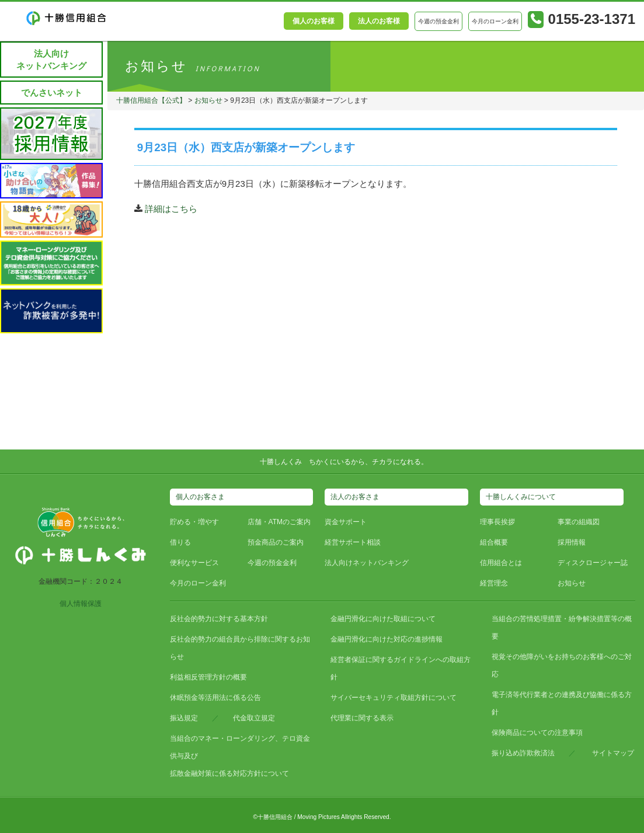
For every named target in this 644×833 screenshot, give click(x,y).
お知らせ (209, 100)
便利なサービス (194, 563)
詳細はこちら (171, 209)
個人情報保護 (81, 604)
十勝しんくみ (281, 462)
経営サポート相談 (353, 542)
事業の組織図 (579, 522)
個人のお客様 (314, 21)
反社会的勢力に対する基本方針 (219, 619)
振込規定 (184, 718)
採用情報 (572, 542)
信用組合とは (501, 563)
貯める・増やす (194, 522)
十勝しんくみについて (521, 497)
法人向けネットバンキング (51, 60)
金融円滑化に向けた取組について (383, 619)
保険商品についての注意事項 (537, 733)
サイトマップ (613, 753)
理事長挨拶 (497, 522)
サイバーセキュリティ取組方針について (394, 698)
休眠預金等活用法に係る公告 (215, 698)
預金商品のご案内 (276, 542)
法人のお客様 (379, 21)
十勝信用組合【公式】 (152, 100)
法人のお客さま (355, 497)
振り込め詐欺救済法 (523, 753)
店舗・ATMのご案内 (279, 522)
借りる (180, 542)
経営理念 (494, 583)
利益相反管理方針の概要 (208, 677)
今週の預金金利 (272, 563)
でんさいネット (52, 93)
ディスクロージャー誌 (593, 563)
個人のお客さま (200, 497)
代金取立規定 (254, 718)
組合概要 (494, 542)
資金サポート (346, 522)
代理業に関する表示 (362, 718)
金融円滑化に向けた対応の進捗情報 (387, 639)
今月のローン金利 (198, 583)
